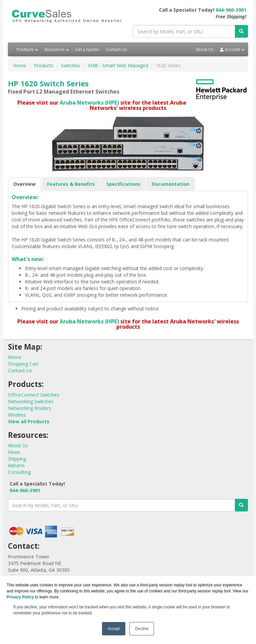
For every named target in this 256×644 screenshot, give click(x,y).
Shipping (17, 459)
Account (232, 49)
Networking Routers (30, 408)
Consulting (19, 472)
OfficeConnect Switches (34, 395)
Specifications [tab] (123, 184)
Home (20, 65)
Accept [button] (114, 629)
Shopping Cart (23, 364)
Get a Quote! (87, 49)
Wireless (17, 415)
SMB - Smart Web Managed (118, 65)
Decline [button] (142, 629)
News (14, 452)
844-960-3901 (231, 10)
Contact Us (116, 49)
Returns (16, 465)
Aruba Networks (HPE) (89, 103)
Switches (70, 65)
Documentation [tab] (170, 184)
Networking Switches (31, 401)
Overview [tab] (24, 184)
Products (27, 49)
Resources (57, 49)
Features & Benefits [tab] (71, 184)
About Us (204, 49)
